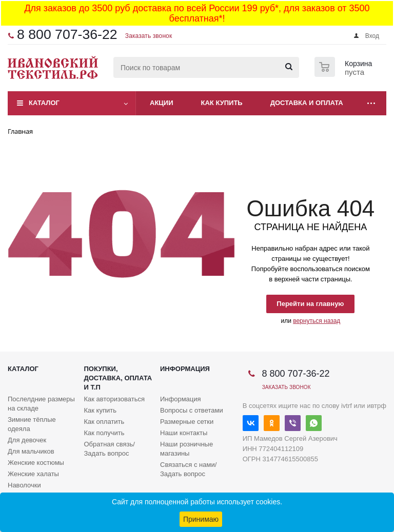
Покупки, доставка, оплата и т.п (118, 378)
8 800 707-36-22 (67, 34)
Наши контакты (184, 433)
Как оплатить (104, 422)
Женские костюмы (36, 463)
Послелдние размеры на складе (41, 404)
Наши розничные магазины (186, 449)
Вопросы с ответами (192, 410)
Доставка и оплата (307, 103)
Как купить (222, 103)
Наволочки (24, 485)
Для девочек (27, 440)
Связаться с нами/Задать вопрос (188, 469)
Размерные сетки (187, 422)
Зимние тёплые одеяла (32, 424)
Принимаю (201, 519)
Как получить (104, 433)
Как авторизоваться (115, 399)
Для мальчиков (31, 451)
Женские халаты (33, 474)
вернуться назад (317, 321)
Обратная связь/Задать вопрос (110, 449)
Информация (185, 369)
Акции (162, 103)
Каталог (44, 103)
